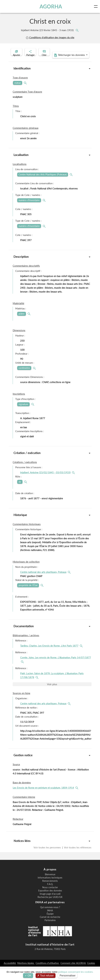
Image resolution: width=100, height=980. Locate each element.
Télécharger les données (49, 68)
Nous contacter (50, 901)
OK (28, 976)
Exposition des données (50, 904)
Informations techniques (50, 891)
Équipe (50, 927)
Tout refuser (46, 976)
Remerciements (50, 894)
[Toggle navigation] (96, 6)
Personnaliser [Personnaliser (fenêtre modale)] (68, 976)
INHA (50, 924)
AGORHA (51, 6)
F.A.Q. (50, 898)
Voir (52, 698)
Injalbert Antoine (48, 30)
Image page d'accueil (50, 907)
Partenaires (50, 934)
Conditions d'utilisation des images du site (50, 37)
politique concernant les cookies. (76, 972)
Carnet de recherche (50, 930)
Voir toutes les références (77, 861)
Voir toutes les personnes (47, 861)
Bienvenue (50, 888)
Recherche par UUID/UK (50, 911)
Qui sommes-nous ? (50, 921)
